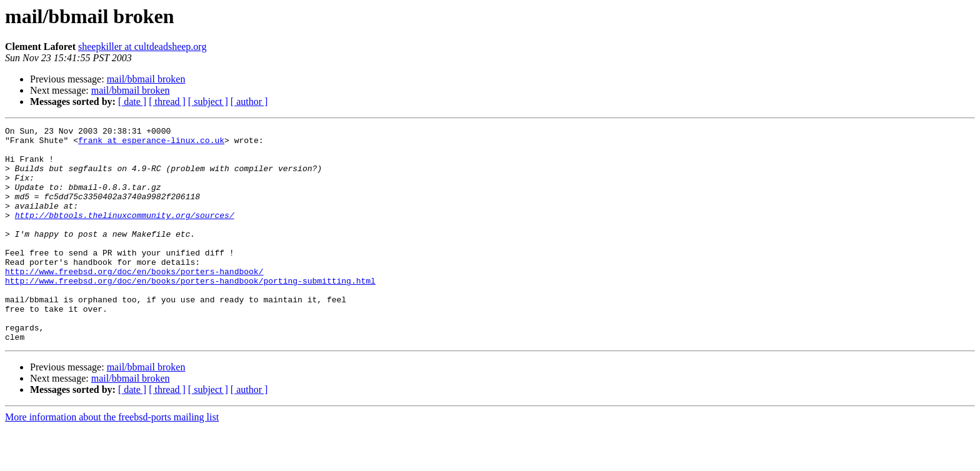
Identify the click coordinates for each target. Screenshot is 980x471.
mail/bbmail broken (146, 79)
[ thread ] (167, 102)
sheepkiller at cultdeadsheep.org (142, 47)
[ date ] (132, 102)
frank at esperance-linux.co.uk (151, 144)
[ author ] (249, 102)
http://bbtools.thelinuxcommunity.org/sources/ (125, 234)
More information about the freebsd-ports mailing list (112, 460)
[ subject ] (208, 102)
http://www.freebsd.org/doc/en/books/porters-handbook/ (134, 301)
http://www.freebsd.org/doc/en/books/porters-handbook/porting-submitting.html (190, 312)
